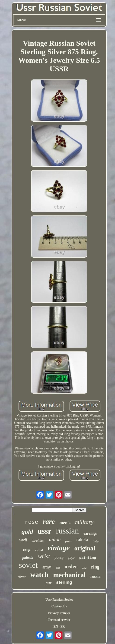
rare (49, 521)
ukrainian (38, 541)
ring (95, 567)
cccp (27, 550)
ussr (45, 531)
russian (67, 531)
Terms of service (59, 620)
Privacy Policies (59, 613)
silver (22, 577)
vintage (59, 548)
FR (63, 627)
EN (56, 627)
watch (39, 575)
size (58, 568)
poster (68, 541)
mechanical (69, 575)
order (71, 567)
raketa (82, 540)
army (47, 567)
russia (95, 576)
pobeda (28, 558)
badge (96, 541)
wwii (23, 540)
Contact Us (59, 606)
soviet (28, 565)
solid (84, 568)
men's (65, 523)
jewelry (59, 558)
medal (39, 550)
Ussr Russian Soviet (59, 600)
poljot (71, 558)
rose (32, 522)
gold (27, 532)
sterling (64, 582)
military (84, 522)
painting (88, 558)
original (85, 548)
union (55, 539)
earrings (90, 533)
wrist (44, 556)
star (49, 583)
